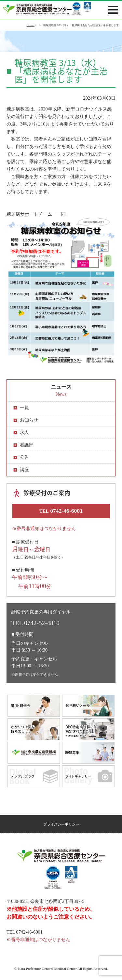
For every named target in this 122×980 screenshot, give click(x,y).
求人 (24, 432)
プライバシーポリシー (61, 824)
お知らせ (29, 420)
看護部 (27, 445)
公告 (24, 457)
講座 (24, 470)
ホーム (31, 25)
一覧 (24, 407)
